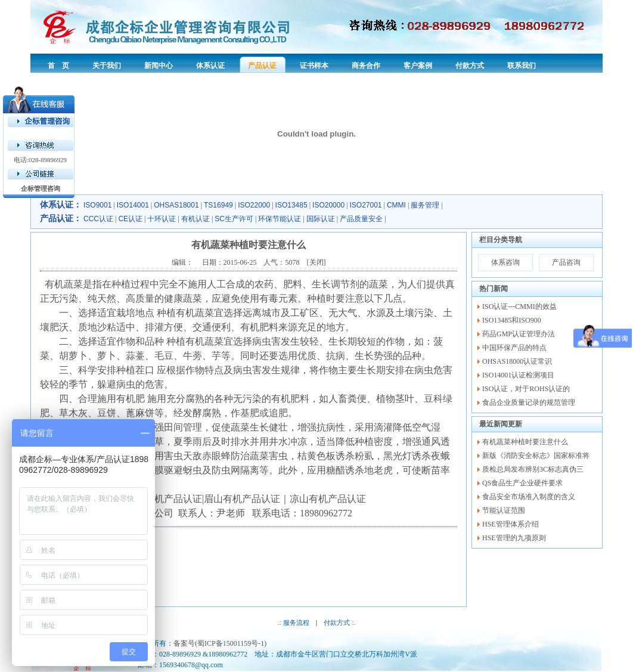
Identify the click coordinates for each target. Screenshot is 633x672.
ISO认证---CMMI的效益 (519, 306)
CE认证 (130, 219)
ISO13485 (291, 205)
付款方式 (337, 623)
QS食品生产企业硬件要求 (522, 483)
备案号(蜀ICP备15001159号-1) (220, 643)
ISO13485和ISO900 (512, 320)
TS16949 (218, 205)
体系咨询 (505, 262)
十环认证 (162, 219)
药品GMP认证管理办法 (519, 334)
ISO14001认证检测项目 (518, 375)
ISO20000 (328, 205)
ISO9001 (97, 205)
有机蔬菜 (64, 284)
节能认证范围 (504, 510)
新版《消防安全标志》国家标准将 (536, 456)
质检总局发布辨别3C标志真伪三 (533, 469)
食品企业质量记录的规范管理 (529, 402)
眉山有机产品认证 (242, 499)
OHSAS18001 (176, 205)
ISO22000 (254, 205)
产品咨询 (566, 262)
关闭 (316, 262)
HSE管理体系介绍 (511, 524)
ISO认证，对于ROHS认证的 (526, 389)
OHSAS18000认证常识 (517, 361)
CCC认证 (98, 219)
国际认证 (321, 219)
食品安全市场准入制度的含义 (529, 497)
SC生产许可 (234, 219)
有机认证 (196, 219)
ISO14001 (133, 205)
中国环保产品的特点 (514, 348)
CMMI (396, 205)
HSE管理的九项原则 (514, 538)
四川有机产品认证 (164, 499)
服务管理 (425, 205)
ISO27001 (366, 205)
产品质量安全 (361, 219)
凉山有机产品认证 (328, 499)
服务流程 (296, 623)
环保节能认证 (280, 219)
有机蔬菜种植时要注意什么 (525, 442)
